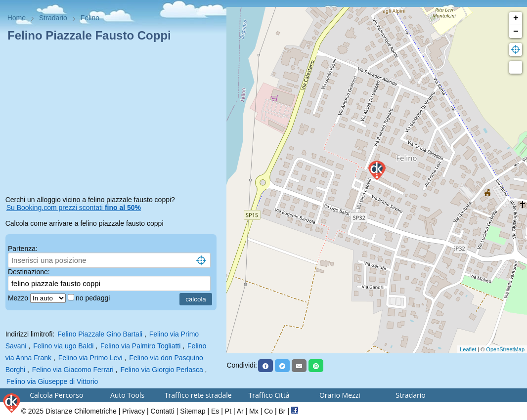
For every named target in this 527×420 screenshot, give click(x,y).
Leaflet (468, 349)
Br (282, 411)
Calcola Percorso (56, 395)
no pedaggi (94, 298)
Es (215, 411)
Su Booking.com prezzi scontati (74, 208)
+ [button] (516, 18)
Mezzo (19, 298)
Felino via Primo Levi (90, 358)
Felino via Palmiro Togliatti (140, 346)
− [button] (516, 32)
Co (268, 411)
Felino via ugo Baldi (63, 346)
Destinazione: (29, 272)
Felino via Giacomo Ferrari (73, 370)
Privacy (133, 411)
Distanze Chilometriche (81, 411)
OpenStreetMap (505, 349)
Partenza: (23, 249)
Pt (228, 411)
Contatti (163, 411)
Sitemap (193, 411)
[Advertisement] (113, 121)
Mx (254, 411)
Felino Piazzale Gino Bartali (100, 334)
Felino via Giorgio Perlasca (161, 370)
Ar (240, 411)
